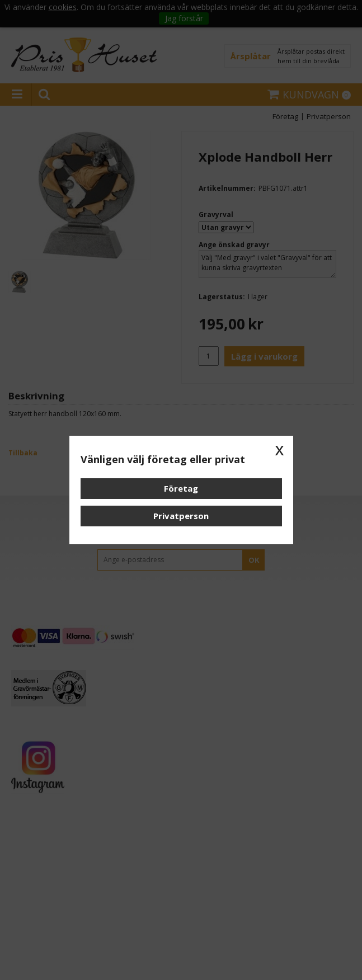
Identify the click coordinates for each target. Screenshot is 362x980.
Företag (181, 488)
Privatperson (181, 516)
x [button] (280, 449)
